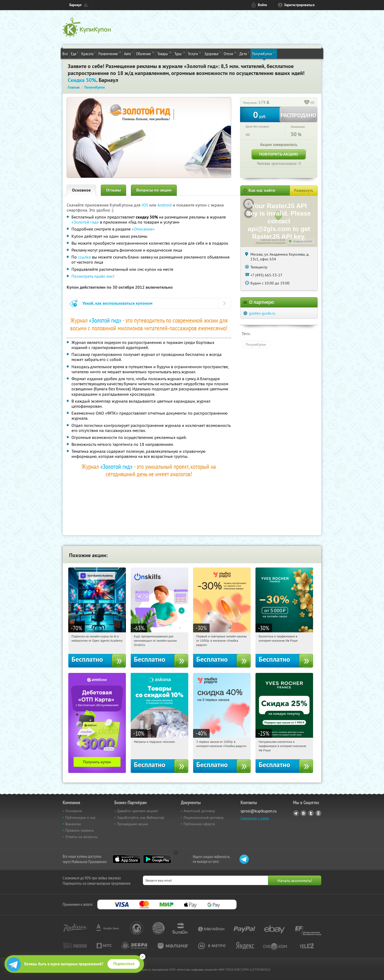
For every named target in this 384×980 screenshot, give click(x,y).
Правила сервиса (79, 830)
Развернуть (304, 191)
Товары (164, 53)
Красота (88, 53)
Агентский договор (199, 811)
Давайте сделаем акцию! (138, 811)
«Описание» (143, 229)
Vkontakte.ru (303, 813)
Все (65, 54)
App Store (127, 859)
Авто (129, 53)
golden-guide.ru (262, 313)
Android (165, 205)
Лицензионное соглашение (271, 243)
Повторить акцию (279, 154)
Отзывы (113, 190)
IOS (145, 205)
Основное (81, 190)
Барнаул (75, 5)
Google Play (157, 859)
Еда (75, 53)
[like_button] (307, 103)
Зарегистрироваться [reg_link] (299, 5)
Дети (244, 53)
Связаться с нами (255, 818)
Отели (230, 53)
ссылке (84, 257)
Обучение (145, 53)
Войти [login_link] (262, 5)
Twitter (311, 813)
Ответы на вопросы (81, 837)
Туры (180, 53)
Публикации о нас (81, 818)
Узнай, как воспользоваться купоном (117, 303)
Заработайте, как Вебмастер (141, 818)
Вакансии (73, 824)
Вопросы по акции (154, 190)
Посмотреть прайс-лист (93, 276)
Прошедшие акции (133, 824)
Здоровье (213, 53)
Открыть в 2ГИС (303, 241)
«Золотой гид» (85, 222)
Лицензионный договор (204, 818)
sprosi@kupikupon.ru (259, 811)
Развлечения (110, 53)
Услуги (195, 53)
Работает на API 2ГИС (273, 240)
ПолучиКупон (264, 53)
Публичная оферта (199, 824)
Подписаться (124, 964)
